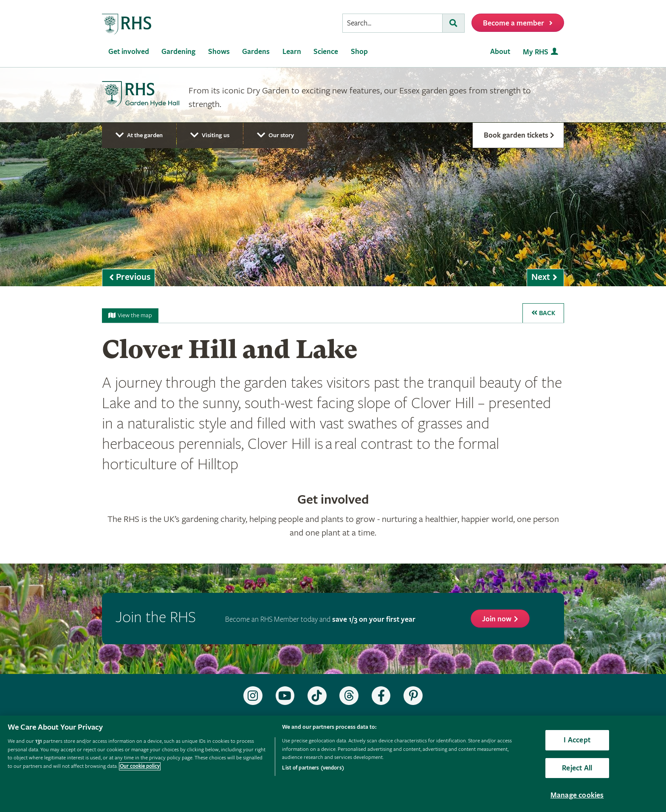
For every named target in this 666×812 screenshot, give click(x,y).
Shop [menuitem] (359, 52)
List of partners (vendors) (313, 768)
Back (543, 313)
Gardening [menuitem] (178, 52)
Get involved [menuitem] (129, 52)
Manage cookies (577, 795)
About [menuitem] (500, 52)
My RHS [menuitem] (536, 52)
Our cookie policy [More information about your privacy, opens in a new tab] (140, 766)
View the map (130, 315)
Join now (497, 619)
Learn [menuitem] (292, 52)
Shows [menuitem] (219, 52)
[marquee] (333, 177)
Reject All (577, 768)
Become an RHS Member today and (320, 619)
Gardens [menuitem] (256, 52)
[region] (333, 764)
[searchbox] (392, 23)
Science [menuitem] (326, 52)
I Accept (577, 740)
